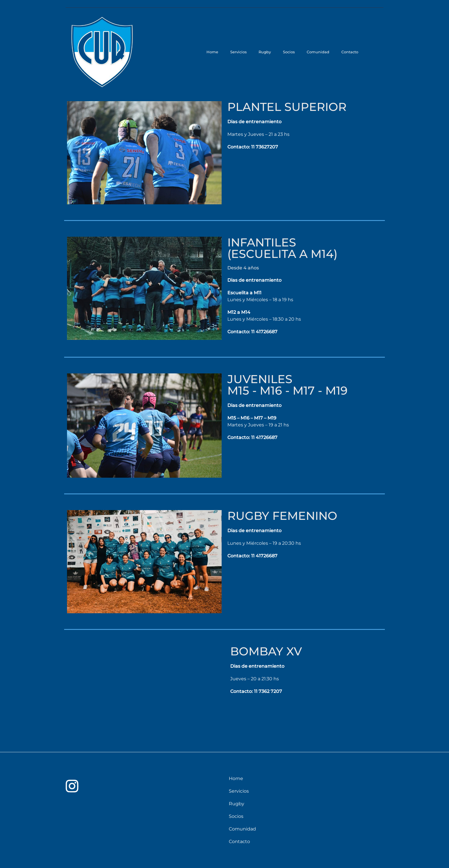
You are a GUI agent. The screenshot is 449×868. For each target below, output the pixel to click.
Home (219, 52)
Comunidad (320, 52)
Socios (292, 52)
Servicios (244, 52)
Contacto (350, 52)
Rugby (269, 52)
